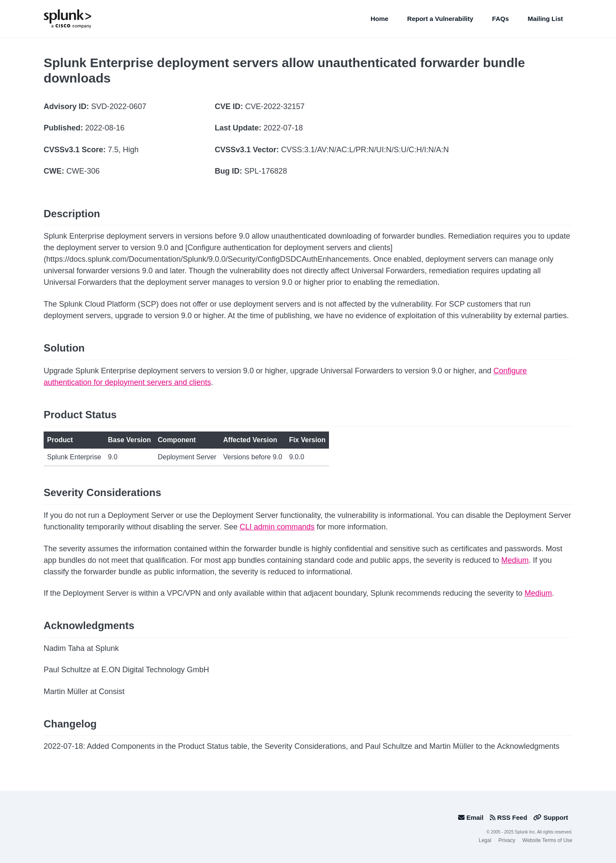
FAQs (500, 19)
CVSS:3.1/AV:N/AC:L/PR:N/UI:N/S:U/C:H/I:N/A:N (365, 150)
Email (471, 817)
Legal (485, 840)
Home (379, 19)
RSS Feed (508, 817)
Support (551, 817)
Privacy (507, 840)
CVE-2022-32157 (275, 106)
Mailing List (546, 19)
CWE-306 (83, 171)
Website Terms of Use (547, 840)
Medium (515, 560)
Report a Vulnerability (440, 19)
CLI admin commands (277, 527)
